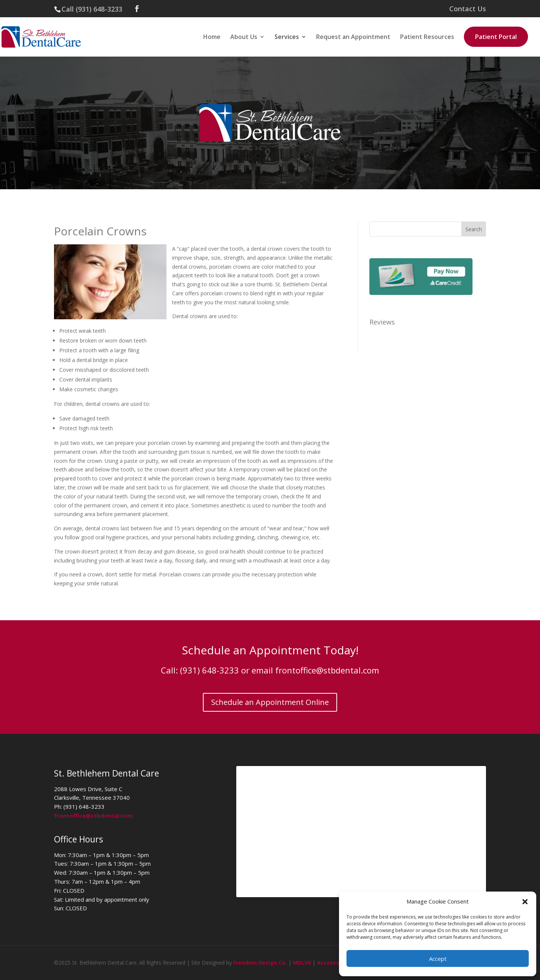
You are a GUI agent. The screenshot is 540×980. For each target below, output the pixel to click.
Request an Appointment (353, 37)
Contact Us (468, 9)
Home (212, 37)
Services (287, 37)
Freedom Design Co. (260, 963)
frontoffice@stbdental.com (327, 670)
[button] (525, 902)
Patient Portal (496, 37)
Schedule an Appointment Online (270, 702)
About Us (244, 37)
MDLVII (302, 963)
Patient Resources (427, 37)
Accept (438, 959)
